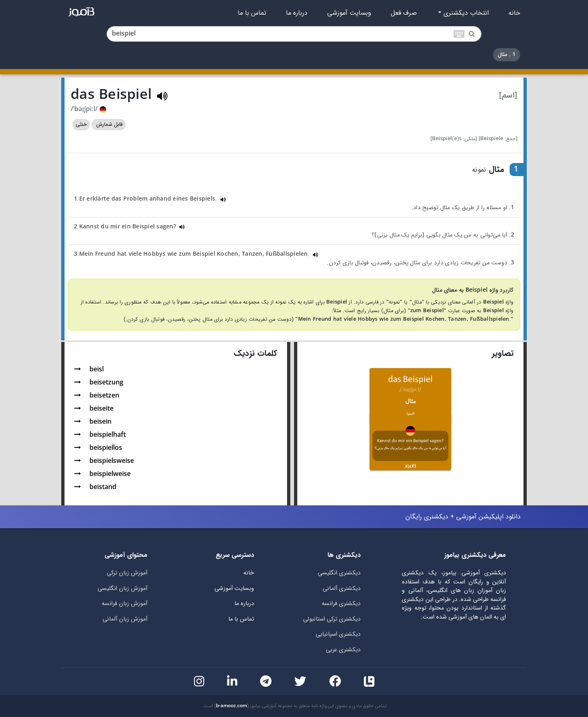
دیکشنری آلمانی (342, 589)
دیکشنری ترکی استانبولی (332, 619)
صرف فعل (404, 13)
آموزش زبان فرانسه (125, 604)
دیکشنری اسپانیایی (338, 634)
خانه (514, 13)
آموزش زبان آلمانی (125, 619)
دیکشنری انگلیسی (339, 573)
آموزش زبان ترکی (127, 573)
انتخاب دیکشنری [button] (465, 13)
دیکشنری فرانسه (341, 604)
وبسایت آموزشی (349, 13)
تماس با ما (252, 13)
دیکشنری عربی (343, 650)
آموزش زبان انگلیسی (122, 589)
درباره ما (297, 13)
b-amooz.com (232, 706)
